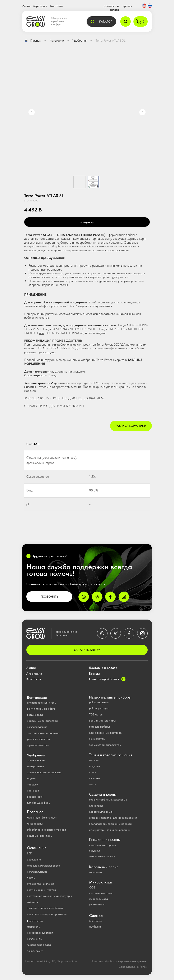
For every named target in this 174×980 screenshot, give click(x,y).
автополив (96, 872)
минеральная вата (39, 945)
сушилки (94, 778)
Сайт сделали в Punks (133, 967)
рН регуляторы (99, 708)
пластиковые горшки (102, 845)
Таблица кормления (131, 426)
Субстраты (35, 921)
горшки (94, 760)
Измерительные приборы (110, 697)
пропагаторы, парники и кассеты (111, 824)
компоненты (35, 939)
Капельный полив (104, 867)
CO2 (92, 887)
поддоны (94, 766)
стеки (93, 772)
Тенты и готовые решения (111, 755)
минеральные (36, 766)
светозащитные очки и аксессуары (49, 896)
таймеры (33, 902)
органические (36, 760)
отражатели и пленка (41, 884)
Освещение (37, 848)
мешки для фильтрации (42, 817)
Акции (26, 6)
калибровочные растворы (106, 733)
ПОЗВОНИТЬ (49, 597)
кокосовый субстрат (40, 933)
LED (30, 853)
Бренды (127, 6)
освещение (34, 859)
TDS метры (96, 714)
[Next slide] (142, 112)
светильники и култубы (41, 890)
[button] (101, 22)
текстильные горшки (102, 856)
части (93, 784)
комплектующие (37, 727)
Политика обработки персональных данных (118, 961)
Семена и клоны (103, 794)
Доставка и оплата (103, 668)
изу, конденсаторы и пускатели (47, 914)
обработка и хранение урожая (46, 830)
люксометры (97, 739)
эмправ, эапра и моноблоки (45, 908)
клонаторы (96, 806)
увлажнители (97, 904)
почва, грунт (35, 951)
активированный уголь (41, 703)
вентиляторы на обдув (41, 709)
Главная (33, 40)
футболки (95, 927)
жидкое (32, 778)
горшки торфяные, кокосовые (108, 799)
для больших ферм (39, 803)
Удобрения (80, 40)
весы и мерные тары (102, 720)
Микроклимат (101, 882)
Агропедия (40, 6)
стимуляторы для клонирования (109, 830)
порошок (33, 784)
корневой (33, 790)
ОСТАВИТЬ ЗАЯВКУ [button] (87, 650)
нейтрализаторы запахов (43, 733)
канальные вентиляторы (42, 721)
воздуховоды (35, 715)
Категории (57, 40)
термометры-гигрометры (105, 745)
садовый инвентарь (39, 836)
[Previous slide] (32, 112)
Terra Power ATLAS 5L (111, 40)
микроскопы (35, 823)
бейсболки (96, 921)
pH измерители (99, 702)
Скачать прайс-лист (104, 679)
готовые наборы (99, 727)
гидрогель (33, 927)
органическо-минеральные (44, 772)
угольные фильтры (39, 739)
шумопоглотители (38, 745)
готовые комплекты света (43, 865)
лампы (31, 878)
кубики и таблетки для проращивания (113, 818)
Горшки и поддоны (105, 839)
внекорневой (35, 797)
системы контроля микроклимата (101, 896)
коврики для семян (101, 812)
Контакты (57, 6)
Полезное (35, 812)
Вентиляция (37, 697)
